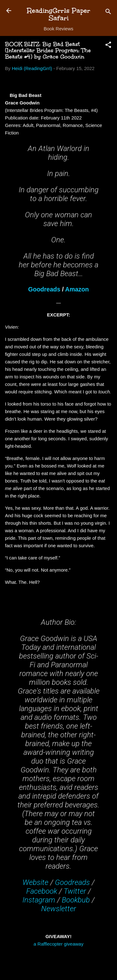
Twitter (75, 891)
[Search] (108, 13)
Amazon (77, 289)
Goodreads (44, 289)
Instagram (39, 900)
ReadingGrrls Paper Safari (59, 14)
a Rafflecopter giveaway (59, 944)
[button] (108, 46)
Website (35, 882)
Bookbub (76, 900)
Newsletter (59, 909)
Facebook (42, 891)
